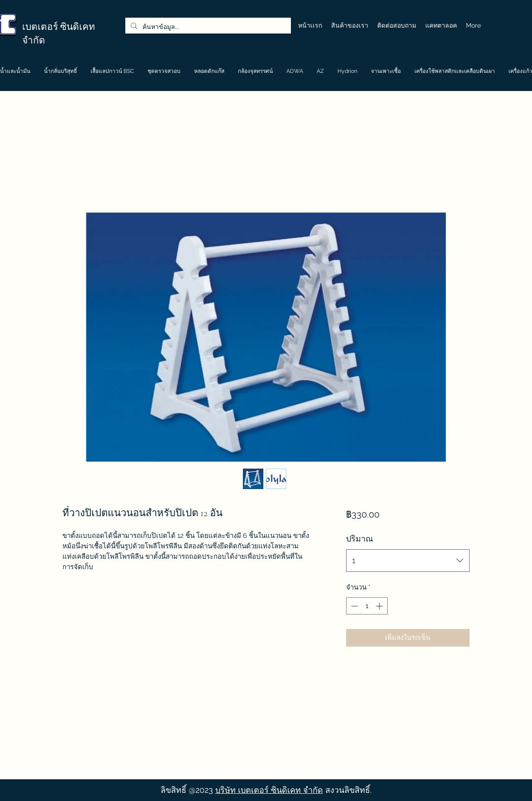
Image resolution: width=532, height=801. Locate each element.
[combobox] (408, 561)
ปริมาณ (360, 539)
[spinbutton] (367, 606)
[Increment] (380, 606)
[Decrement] (354, 606)
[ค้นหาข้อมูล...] (207, 27)
